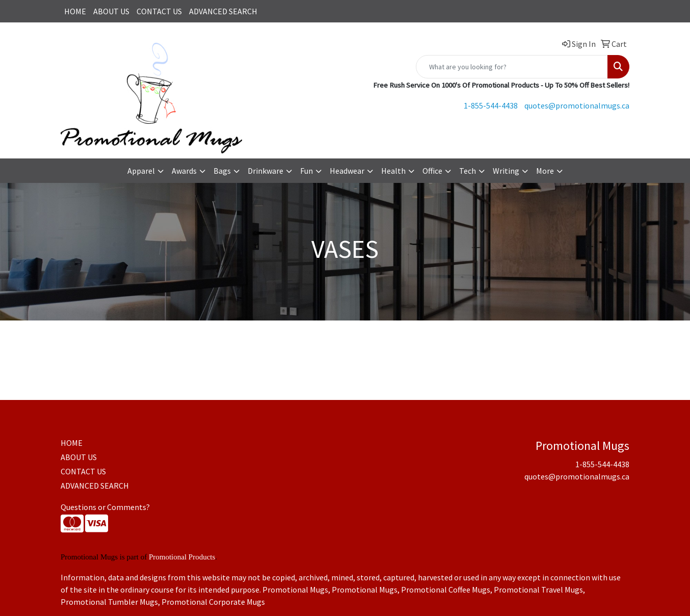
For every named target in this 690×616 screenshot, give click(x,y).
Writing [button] (506, 171)
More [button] (545, 171)
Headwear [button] (347, 171)
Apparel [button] (141, 171)
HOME (75, 11)
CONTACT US (159, 11)
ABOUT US (111, 11)
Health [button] (393, 171)
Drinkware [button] (266, 171)
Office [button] (432, 171)
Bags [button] (222, 171)
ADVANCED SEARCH (223, 11)
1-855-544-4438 (491, 105)
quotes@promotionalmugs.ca (577, 105)
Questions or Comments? (105, 507)
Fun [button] (307, 171)
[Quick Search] (512, 67)
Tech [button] (468, 171)
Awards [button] (184, 171)
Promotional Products (182, 557)
